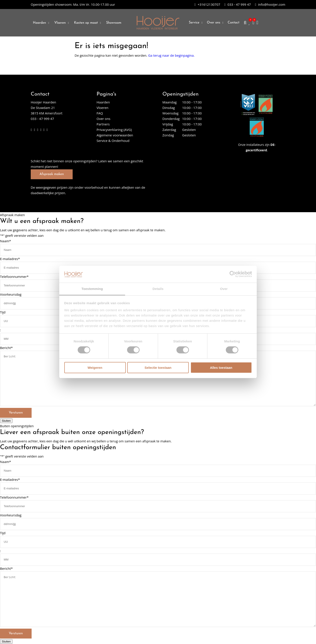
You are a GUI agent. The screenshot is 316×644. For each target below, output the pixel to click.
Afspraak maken (52, 174)
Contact (234, 23)
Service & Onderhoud (113, 141)
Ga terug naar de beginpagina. (171, 55)
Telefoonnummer (14, 277)
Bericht (6, 348)
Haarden (39, 23)
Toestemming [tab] (92, 289)
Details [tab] (158, 289)
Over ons (214, 23)
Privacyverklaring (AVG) (114, 130)
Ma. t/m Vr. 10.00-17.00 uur (73, 4)
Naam (5, 241)
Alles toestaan (221, 368)
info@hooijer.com (270, 4)
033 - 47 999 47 (238, 4)
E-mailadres (10, 259)
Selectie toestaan (158, 368)
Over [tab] (224, 289)
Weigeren (95, 368)
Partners (103, 124)
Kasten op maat (86, 23)
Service (194, 23)
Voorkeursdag (11, 294)
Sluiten (6, 421)
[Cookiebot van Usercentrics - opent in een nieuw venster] (233, 274)
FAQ (100, 113)
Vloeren (60, 23)
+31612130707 (207, 4)
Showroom (114, 23)
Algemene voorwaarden (115, 135)
